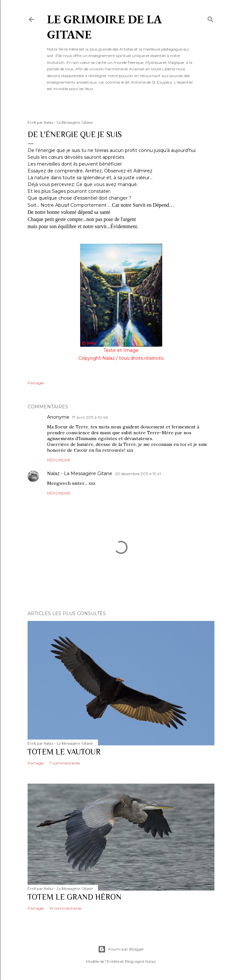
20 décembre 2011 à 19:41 (138, 474)
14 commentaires (65, 908)
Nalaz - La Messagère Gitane (80, 473)
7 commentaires (65, 763)
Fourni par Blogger (121, 949)
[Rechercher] (211, 18)
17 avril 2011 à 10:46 (90, 417)
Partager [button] (36, 383)
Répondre (59, 460)
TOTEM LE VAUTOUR (64, 752)
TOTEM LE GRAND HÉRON (74, 897)
